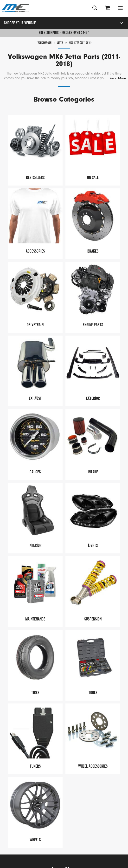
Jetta (60, 43)
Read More (118, 78)
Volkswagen (45, 43)
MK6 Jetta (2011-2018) (80, 43)
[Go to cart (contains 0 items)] (107, 9)
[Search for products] (95, 9)
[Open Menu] (120, 9)
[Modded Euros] (16, 8)
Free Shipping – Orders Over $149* (64, 33)
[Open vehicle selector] (116, 23)
